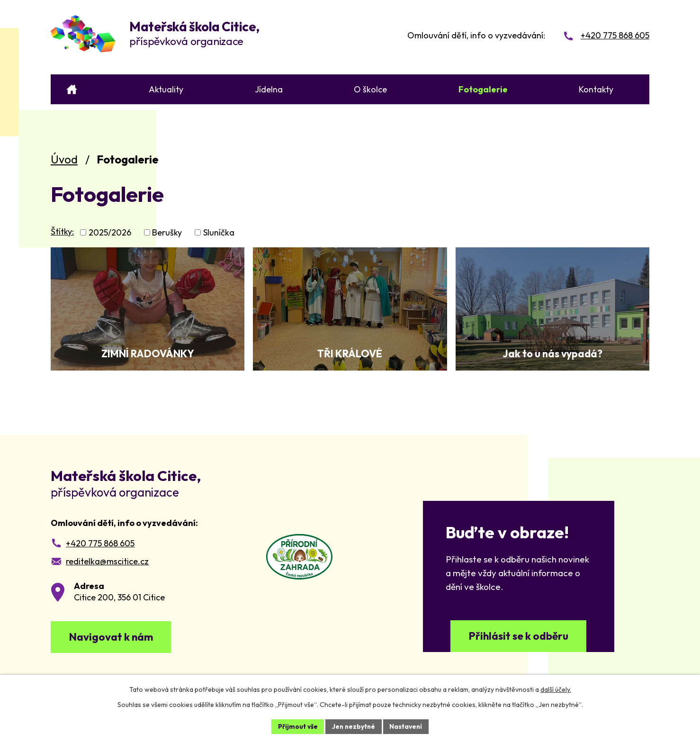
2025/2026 (110, 232)
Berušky (167, 232)
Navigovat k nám (114, 638)
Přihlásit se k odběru (519, 637)
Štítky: (62, 231)
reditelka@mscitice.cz (107, 561)
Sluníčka (219, 232)
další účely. (556, 689)
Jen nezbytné (353, 726)
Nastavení (407, 726)
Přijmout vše (296, 726)
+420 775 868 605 (100, 543)
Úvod (64, 159)
